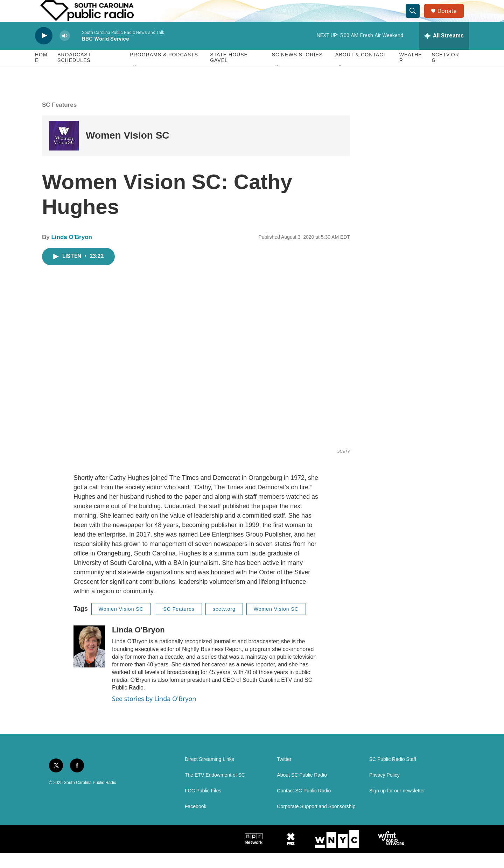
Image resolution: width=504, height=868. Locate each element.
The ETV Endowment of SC (215, 790)
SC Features (59, 120)
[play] (44, 51)
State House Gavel (229, 73)
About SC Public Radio (302, 790)
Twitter (284, 774)
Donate (451, 18)
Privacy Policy (384, 790)
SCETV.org (446, 73)
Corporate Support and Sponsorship (316, 822)
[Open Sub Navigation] (135, 81)
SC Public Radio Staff (393, 774)
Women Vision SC (128, 151)
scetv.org (224, 624)
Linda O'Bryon (71, 253)
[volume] (65, 51)
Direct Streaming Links (209, 774)
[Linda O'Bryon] (89, 661)
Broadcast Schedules (74, 73)
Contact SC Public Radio (304, 806)
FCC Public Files (203, 806)
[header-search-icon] (416, 19)
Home (41, 73)
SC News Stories (297, 70)
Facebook (195, 822)
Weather (411, 73)
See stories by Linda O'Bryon (154, 714)
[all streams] (444, 51)
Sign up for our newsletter (397, 806)
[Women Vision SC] (64, 151)
